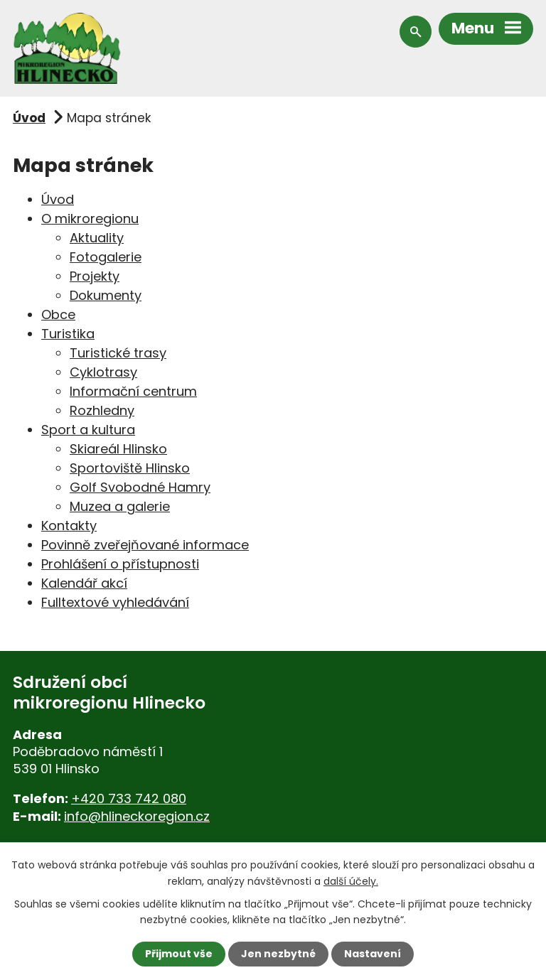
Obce (58, 314)
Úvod (29, 118)
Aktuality (97, 238)
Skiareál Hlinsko (118, 449)
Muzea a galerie (120, 506)
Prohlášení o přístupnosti (120, 564)
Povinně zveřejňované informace (145, 545)
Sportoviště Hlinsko (130, 468)
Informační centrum (133, 391)
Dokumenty (106, 295)
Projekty (95, 276)
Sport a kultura (88, 430)
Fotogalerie (106, 257)
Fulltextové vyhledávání (115, 602)
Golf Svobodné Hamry (140, 487)
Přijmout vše (179, 954)
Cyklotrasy (103, 372)
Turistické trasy (118, 353)
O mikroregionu (90, 219)
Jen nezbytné (278, 954)
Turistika (68, 334)
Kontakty (69, 526)
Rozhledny (102, 410)
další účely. (351, 881)
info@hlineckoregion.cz (137, 816)
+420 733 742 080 (129, 798)
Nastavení (373, 954)
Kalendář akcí (84, 583)
